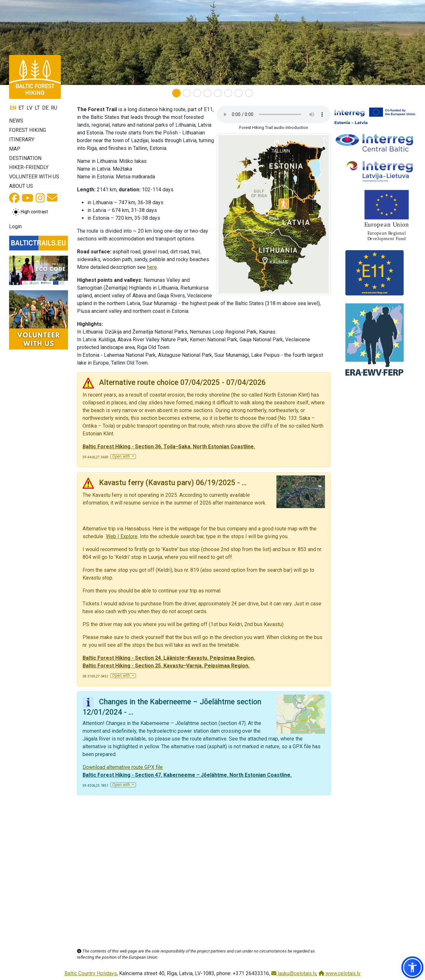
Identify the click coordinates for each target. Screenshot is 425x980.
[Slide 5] (218, 93)
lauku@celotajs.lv (294, 973)
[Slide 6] (228, 93)
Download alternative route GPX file (123, 767)
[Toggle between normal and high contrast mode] (30, 212)
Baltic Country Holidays (91, 973)
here (152, 267)
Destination (25, 158)
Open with (122, 456)
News (16, 121)
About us (21, 186)
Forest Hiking (28, 130)
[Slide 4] (207, 93)
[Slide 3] (197, 93)
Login (15, 226)
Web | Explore (122, 536)
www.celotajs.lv (340, 973)
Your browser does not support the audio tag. (274, 114)
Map (15, 149)
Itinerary (22, 139)
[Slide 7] (239, 93)
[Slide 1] (176, 93)
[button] (412, 967)
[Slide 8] (249, 93)
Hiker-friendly (29, 167)
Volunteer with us (34, 177)
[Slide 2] (187, 93)
